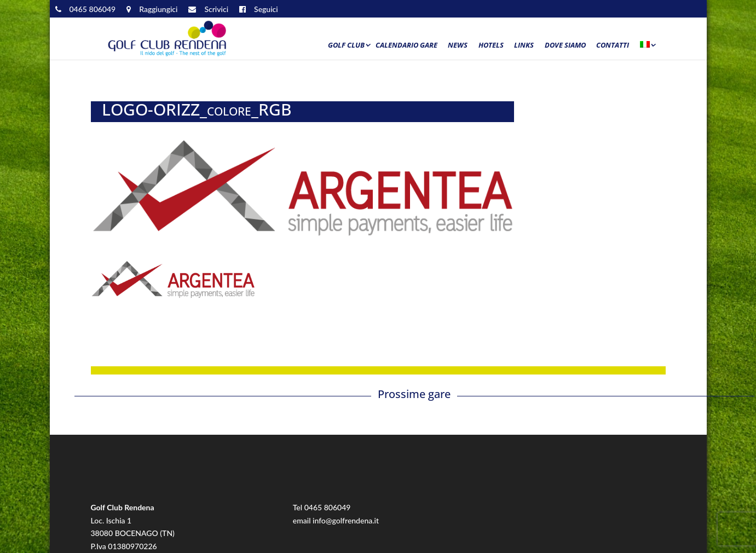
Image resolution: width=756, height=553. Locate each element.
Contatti (613, 45)
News (458, 45)
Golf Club (346, 45)
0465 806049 (328, 507)
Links (524, 45)
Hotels (491, 45)
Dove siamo (565, 45)
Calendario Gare (406, 45)
